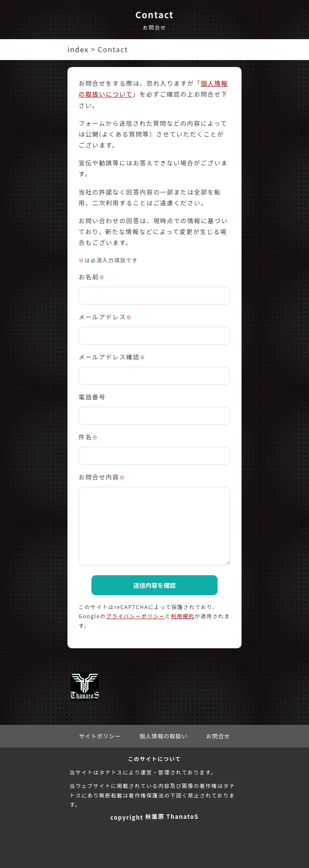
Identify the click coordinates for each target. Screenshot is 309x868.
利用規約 (183, 616)
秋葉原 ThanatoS (172, 816)
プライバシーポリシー (135, 616)
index (78, 49)
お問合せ (218, 736)
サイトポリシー (100, 736)
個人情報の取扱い (163, 736)
